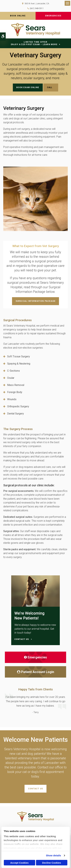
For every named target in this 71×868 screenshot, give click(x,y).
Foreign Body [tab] (15, 392)
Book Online (18, 16)
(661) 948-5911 (37, 8)
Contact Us (35, 789)
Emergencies (53, 16)
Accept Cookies (19, 863)
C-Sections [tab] (13, 371)
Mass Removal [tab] (16, 385)
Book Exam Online (28, 87)
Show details (54, 855)
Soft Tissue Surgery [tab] (19, 356)
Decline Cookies (52, 863)
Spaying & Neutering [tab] (19, 364)
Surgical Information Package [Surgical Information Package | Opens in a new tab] (36, 301)
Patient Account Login (36, 672)
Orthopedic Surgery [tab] (18, 406)
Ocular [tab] (11, 378)
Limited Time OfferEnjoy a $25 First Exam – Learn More (34, 43)
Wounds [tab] (12, 399)
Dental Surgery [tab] (16, 414)
